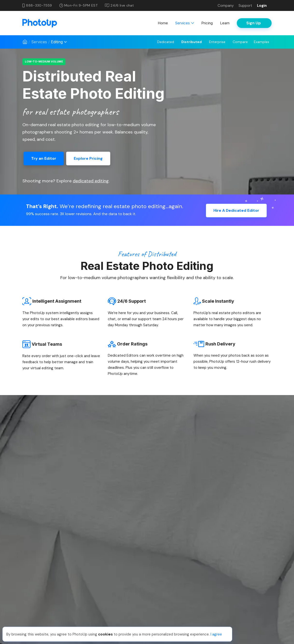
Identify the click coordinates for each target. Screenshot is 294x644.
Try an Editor (44, 158)
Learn (225, 23)
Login (262, 6)
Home (163, 23)
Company (226, 6)
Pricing (207, 23)
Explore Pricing (88, 158)
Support (245, 6)
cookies (105, 634)
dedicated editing (91, 181)
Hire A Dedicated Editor (236, 210)
